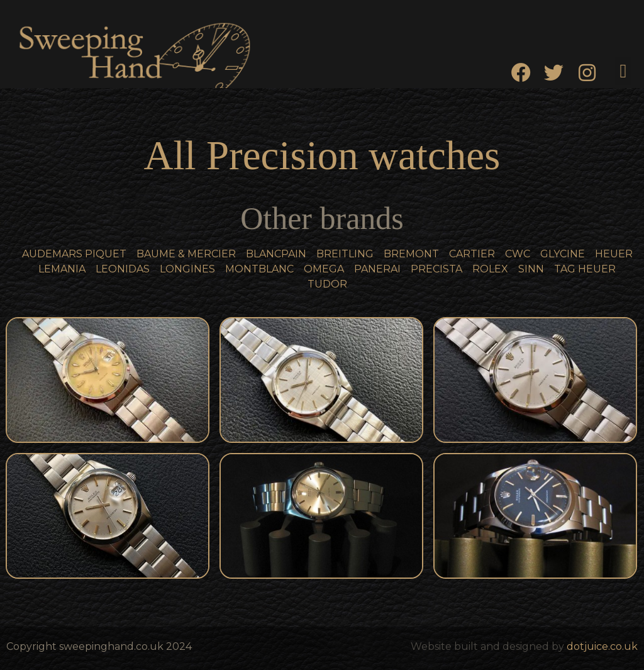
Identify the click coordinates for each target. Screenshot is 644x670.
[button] (623, 71)
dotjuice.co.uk (602, 646)
